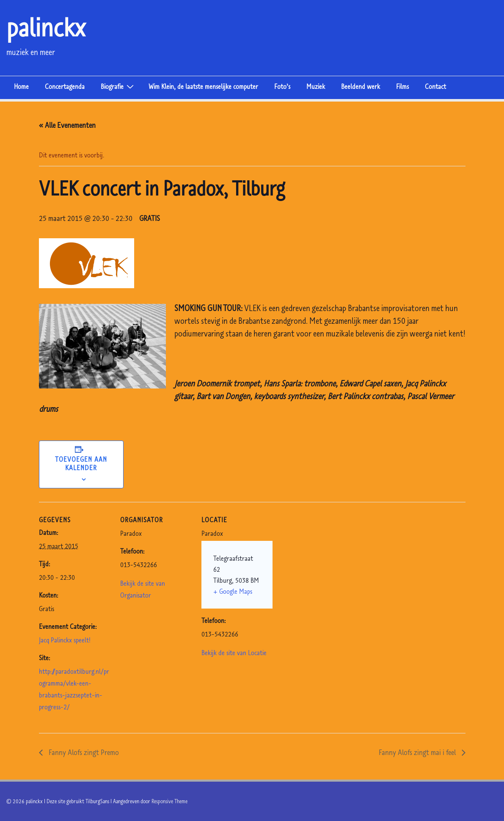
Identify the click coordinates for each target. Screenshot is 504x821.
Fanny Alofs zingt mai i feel (418, 752)
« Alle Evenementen (67, 125)
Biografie (118, 86)
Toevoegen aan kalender (81, 463)
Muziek (316, 86)
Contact (435, 86)
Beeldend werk (361, 86)
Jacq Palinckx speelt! (65, 640)
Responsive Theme (169, 801)
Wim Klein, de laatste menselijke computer (203, 86)
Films (402, 86)
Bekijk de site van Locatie (234, 653)
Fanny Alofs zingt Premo (83, 752)
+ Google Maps (233, 591)
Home (21, 86)
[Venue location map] (327, 560)
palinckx (46, 27)
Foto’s (282, 86)
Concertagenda (65, 86)
